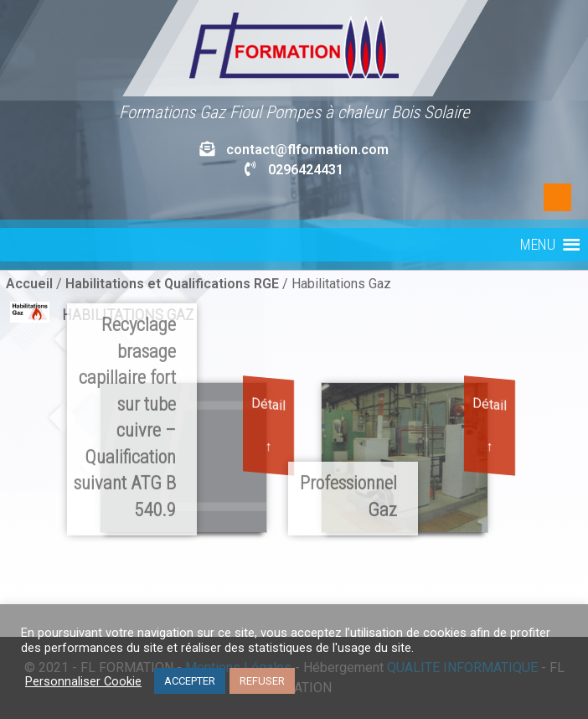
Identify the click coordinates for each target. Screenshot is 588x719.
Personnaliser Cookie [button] (83, 681)
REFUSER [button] (262, 681)
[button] (538, 245)
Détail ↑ (268, 424)
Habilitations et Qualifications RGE (172, 284)
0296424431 (306, 170)
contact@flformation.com (307, 150)
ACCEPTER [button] (190, 681)
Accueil (29, 284)
